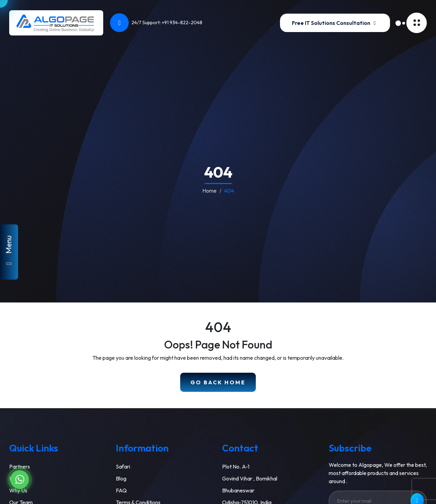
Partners (20, 466)
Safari (123, 466)
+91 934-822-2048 (182, 23)
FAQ (121, 490)
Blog (121, 478)
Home (209, 190)
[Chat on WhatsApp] (20, 480)
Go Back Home (218, 382)
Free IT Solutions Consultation (335, 23)
